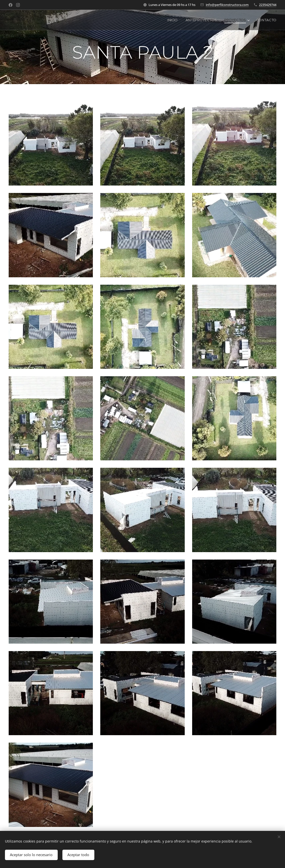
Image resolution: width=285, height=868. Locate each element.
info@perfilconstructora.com (227, 5)
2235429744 (268, 5)
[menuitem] (173, 20)
